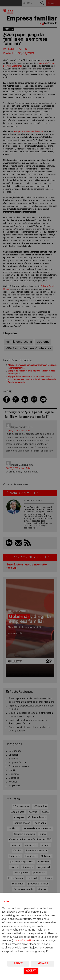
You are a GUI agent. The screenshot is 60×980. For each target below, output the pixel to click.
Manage (43, 964)
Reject (18, 964)
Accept (31, 971)
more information (23, 940)
